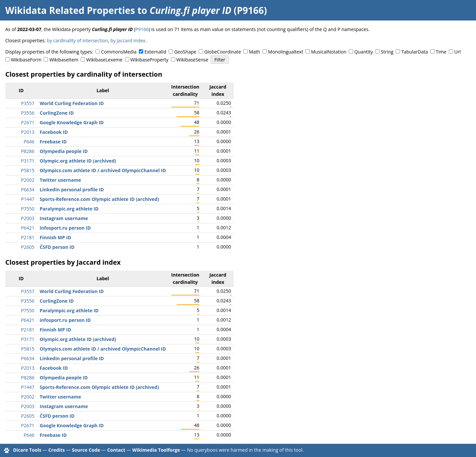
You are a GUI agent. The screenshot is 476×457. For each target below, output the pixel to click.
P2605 (28, 247)
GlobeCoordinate (223, 52)
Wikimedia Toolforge (156, 450)
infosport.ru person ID (65, 228)
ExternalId (155, 52)
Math (255, 52)
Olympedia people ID (64, 151)
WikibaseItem (64, 60)
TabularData (415, 52)
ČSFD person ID (57, 247)
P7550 (28, 209)
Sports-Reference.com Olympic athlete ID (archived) (99, 199)
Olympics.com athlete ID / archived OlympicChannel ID (103, 170)
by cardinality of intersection (78, 40)
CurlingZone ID (57, 113)
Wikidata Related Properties (70, 10)
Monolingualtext (286, 52)
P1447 (28, 199)
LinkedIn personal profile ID (72, 190)
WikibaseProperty (149, 60)
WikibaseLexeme (104, 60)
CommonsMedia (119, 52)
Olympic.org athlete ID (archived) (78, 161)
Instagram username (64, 218)
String (387, 52)
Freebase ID (53, 142)
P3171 (28, 161)
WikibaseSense (192, 60)
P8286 (28, 151)
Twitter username (60, 180)
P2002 (28, 180)
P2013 (28, 132)
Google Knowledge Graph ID (72, 122)
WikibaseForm (26, 60)
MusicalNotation (329, 52)
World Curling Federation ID (72, 103)
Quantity (364, 52)
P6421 (28, 228)
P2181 (28, 237)
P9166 (142, 29)
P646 (29, 142)
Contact (116, 450)
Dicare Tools (27, 450)
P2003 (28, 218)
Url (457, 52)
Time (441, 52)
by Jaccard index (128, 40)
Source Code (86, 450)
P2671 (28, 122)
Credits (57, 450)
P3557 (28, 103)
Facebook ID (54, 132)
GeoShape (185, 52)
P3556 (28, 113)
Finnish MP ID (55, 237)
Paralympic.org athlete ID (69, 209)
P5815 (28, 170)
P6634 (28, 190)
